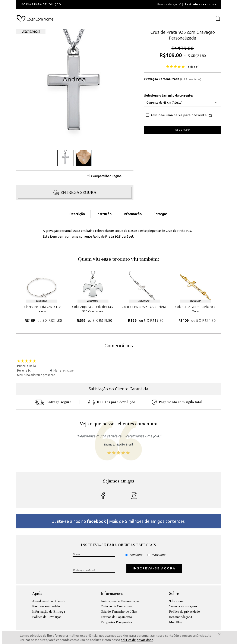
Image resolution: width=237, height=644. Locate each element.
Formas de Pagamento (116, 617)
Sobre (174, 593)
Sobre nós (176, 601)
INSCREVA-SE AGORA (154, 568)
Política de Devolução (47, 617)
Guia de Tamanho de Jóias (119, 612)
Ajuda (37, 593)
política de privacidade (137, 640)
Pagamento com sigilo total (177, 402)
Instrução (104, 214)
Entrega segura (53, 402)
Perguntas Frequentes (116, 622)
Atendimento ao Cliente (49, 601)
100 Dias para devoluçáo (112, 402)
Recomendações (181, 617)
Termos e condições (183, 606)
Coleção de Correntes (116, 606)
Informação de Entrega (49, 612)
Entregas (161, 214)
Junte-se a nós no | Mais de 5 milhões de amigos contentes (118, 521)
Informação (133, 214)
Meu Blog (176, 622)
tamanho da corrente (177, 96)
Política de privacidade (184, 612)
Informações (112, 593)
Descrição (77, 214)
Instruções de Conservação (120, 601)
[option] (74, 4)
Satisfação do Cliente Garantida (118, 389)
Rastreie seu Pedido (46, 606)
